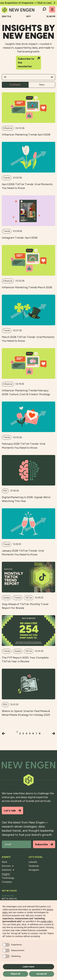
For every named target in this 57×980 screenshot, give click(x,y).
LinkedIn (33, 862)
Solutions (8, 870)
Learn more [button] (28, 967)
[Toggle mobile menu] (52, 9)
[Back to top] (28, 765)
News (42, 85)
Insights (6, 874)
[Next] (54, 734)
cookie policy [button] (47, 921)
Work (4, 862)
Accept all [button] (41, 974)
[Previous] (3, 734)
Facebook (34, 866)
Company (7, 882)
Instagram (34, 870)
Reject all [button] (15, 974)
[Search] (44, 9)
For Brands (15, 85)
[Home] (18, 10)
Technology (8, 878)
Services (8, 866)
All (28, 77)
